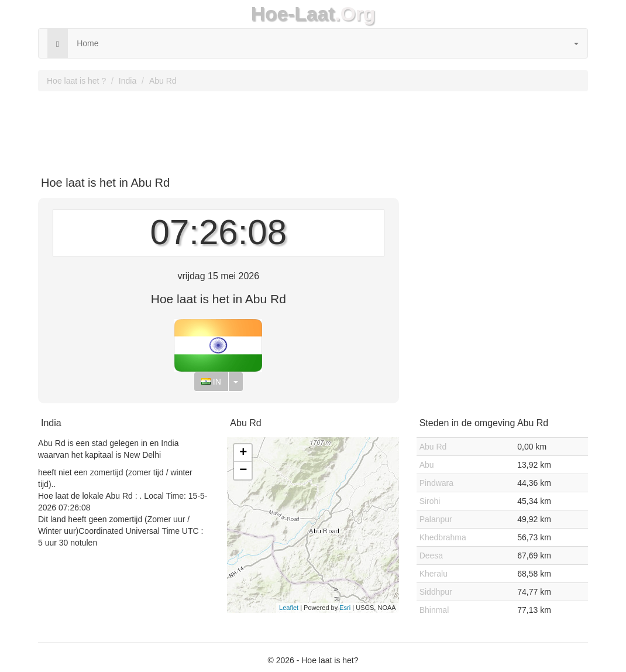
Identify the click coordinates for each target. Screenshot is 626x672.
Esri (345, 608)
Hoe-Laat (293, 14)
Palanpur (436, 519)
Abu (427, 465)
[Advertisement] (313, 129)
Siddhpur (436, 592)
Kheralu (434, 574)
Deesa (431, 556)
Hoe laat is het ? (76, 81)
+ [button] (243, 453)
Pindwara (436, 483)
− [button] (243, 471)
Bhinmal (434, 610)
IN (211, 382)
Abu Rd (163, 81)
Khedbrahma (443, 537)
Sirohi (430, 501)
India (128, 81)
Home (87, 43)
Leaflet (289, 608)
